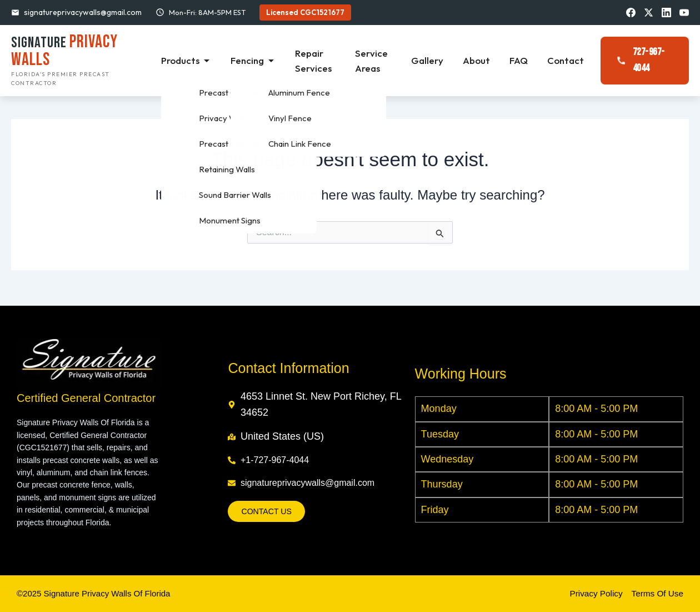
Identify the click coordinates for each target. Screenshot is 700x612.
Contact (566, 61)
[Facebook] (629, 12)
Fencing (260, 61)
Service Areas (376, 61)
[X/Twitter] (647, 12)
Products (194, 61)
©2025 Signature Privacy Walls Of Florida (99, 593)
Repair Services (318, 61)
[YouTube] (684, 12)
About (479, 61)
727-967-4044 (640, 61)
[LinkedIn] (666, 12)
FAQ (520, 61)
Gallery (431, 61)
